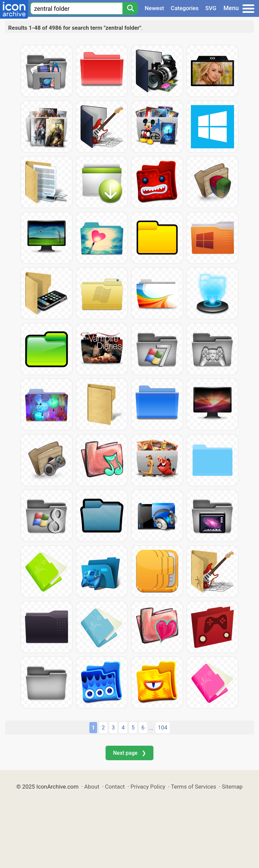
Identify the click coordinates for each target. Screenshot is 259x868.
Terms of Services (194, 787)
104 (163, 727)
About (92, 787)
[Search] (130, 8)
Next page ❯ (129, 753)
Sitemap (232, 787)
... (151, 728)
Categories (185, 8)
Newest (154, 8)
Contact (115, 787)
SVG (211, 8)
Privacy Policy (148, 787)
